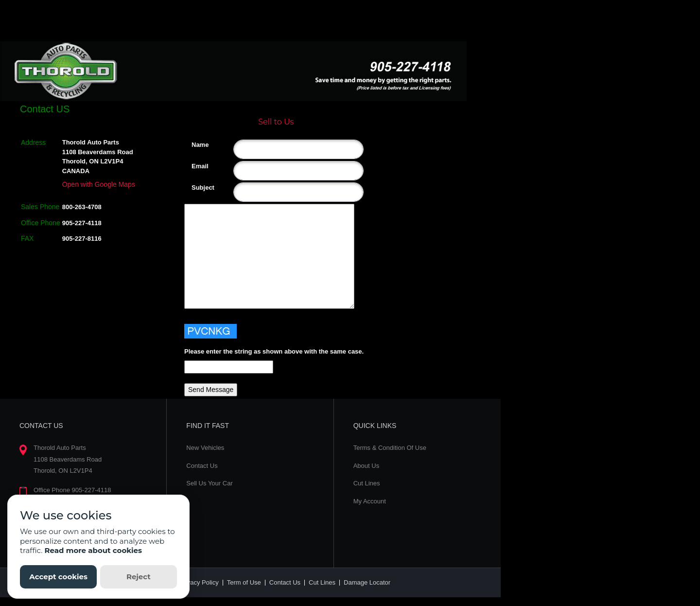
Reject (139, 577)
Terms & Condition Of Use (390, 448)
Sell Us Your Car (209, 483)
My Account (370, 501)
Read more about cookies (93, 550)
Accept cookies (58, 577)
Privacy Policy (199, 582)
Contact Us (202, 466)
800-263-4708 (82, 207)
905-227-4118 (82, 223)
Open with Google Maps (99, 184)
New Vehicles (205, 448)
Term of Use (244, 582)
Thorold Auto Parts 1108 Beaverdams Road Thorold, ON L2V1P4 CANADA (98, 157)
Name (195, 145)
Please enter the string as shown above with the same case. (274, 351)
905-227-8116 (82, 239)
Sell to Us (276, 122)
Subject (195, 187)
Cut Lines (367, 483)
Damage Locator (367, 582)
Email (195, 166)
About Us (366, 466)
